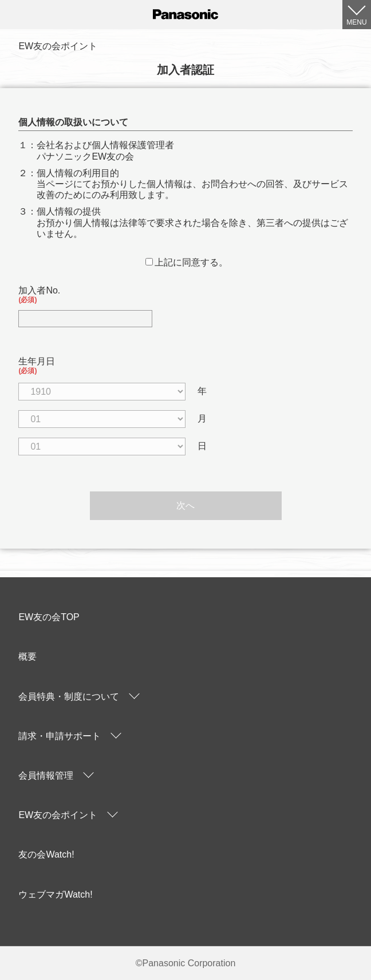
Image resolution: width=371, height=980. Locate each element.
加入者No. (185, 295)
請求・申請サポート (60, 736)
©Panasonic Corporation (186, 963)
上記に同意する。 (187, 262)
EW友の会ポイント (58, 815)
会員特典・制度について (69, 697)
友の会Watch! (46, 854)
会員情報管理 (46, 775)
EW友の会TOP (49, 617)
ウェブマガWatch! (55, 894)
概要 (27, 656)
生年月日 (185, 366)
